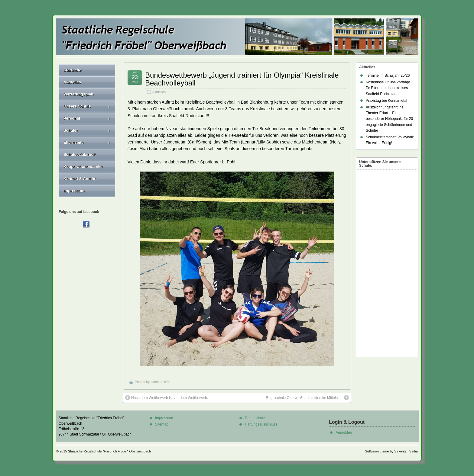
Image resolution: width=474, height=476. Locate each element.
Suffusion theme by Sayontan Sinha (391, 451)
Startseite (72, 70)
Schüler (87, 130)
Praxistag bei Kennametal (386, 101)
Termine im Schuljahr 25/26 (388, 76)
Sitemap (162, 424)
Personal (87, 118)
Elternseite (87, 142)
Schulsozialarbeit (80, 154)
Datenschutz (255, 418)
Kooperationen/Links (83, 167)
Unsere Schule (87, 106)
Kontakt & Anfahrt (80, 179)
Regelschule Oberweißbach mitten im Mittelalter (307, 397)
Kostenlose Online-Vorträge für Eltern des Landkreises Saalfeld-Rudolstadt (388, 88)
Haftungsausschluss (261, 424)
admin (155, 382)
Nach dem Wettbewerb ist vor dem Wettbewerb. (167, 397)
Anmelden (344, 433)
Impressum (74, 191)
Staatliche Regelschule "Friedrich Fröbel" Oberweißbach (109, 451)
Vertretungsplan (78, 94)
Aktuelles (159, 92)
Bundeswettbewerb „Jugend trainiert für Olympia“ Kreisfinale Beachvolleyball (242, 79)
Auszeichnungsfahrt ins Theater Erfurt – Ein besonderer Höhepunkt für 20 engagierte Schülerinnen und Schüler (389, 119)
